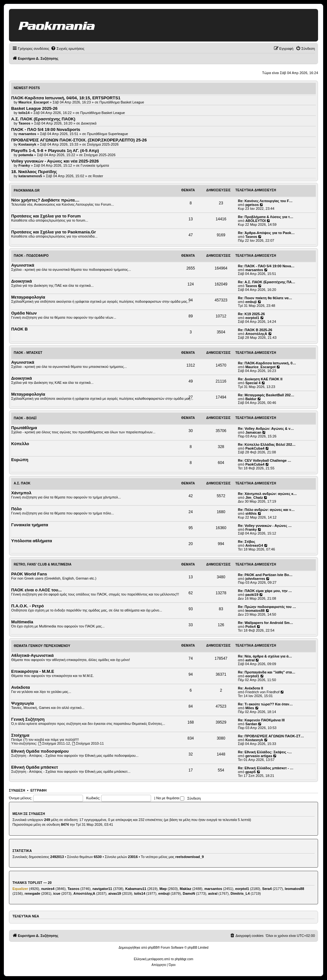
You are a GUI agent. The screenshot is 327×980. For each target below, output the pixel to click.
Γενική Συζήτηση (28, 719)
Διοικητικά (89, 123)
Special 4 (253, 383)
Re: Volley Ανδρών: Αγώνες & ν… (266, 429)
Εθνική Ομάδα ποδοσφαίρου (40, 751)
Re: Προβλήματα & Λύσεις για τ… (266, 217)
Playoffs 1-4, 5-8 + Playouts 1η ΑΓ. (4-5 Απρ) (55, 151)
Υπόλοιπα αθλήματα (32, 541)
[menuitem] (68, 49)
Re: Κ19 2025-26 (251, 314)
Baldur (251, 399)
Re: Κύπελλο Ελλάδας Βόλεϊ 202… (267, 444)
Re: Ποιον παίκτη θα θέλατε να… (265, 298)
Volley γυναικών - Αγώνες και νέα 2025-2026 (55, 161)
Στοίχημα (20, 735)
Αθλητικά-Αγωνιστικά (32, 655)
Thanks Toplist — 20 (32, 883)
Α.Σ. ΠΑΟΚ (22, 483)
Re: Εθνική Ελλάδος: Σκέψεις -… (265, 752)
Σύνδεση (17, 790)
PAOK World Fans (29, 574)
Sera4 (267, 889)
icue (57, 893)
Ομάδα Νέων (24, 313)
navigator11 (102, 889)
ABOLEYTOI (255, 221)
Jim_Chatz (254, 498)
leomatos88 (255, 611)
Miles (250, 708)
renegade (32, 893)
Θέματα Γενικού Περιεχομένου (42, 646)
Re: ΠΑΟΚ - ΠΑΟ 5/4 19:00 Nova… (266, 266)
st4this (251, 513)
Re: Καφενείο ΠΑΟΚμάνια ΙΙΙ (261, 720)
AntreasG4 (254, 545)
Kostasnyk (254, 740)
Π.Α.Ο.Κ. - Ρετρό (27, 606)
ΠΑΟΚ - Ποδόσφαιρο (31, 256)
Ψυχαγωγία (23, 703)
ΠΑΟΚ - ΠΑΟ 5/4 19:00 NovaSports (46, 129)
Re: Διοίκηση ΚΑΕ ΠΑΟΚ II (260, 379)
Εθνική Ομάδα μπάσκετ (35, 767)
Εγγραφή (38, 790)
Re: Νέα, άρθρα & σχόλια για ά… (265, 656)
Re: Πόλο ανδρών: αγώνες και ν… (266, 510)
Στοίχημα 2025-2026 (103, 144)
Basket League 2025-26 (34, 108)
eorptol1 (252, 318)
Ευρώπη (20, 460)
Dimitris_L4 (240, 893)
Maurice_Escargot (260, 367)
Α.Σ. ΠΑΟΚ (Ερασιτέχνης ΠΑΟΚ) (43, 119)
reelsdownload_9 (190, 857)
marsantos (254, 270)
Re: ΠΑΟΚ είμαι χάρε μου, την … (265, 591)
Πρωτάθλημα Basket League (122, 102)
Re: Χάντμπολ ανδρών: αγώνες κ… (267, 494)
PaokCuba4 (255, 448)
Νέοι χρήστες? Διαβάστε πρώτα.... (45, 200)
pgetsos (252, 205)
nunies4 (48, 889)
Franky (251, 529)
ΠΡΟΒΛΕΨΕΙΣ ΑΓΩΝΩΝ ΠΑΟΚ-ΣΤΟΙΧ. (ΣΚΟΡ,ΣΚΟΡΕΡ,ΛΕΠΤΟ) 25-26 (79, 140)
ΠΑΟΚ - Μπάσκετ (28, 353)
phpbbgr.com (184, 959)
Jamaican (253, 432)
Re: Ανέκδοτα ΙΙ (251, 688)
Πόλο (16, 509)
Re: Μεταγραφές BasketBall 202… (266, 395)
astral (250, 660)
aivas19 (115, 893)
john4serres (255, 579)
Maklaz (186, 889)
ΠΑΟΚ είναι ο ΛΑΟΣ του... (36, 590)
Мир (163, 889)
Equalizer (20, 889)
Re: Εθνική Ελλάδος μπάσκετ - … (266, 768)
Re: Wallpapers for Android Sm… (266, 623)
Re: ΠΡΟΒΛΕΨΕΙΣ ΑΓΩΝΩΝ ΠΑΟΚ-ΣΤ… (271, 736)
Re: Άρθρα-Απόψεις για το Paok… (266, 233)
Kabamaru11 (136, 889)
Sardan (251, 724)
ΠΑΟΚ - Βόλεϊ (25, 418)
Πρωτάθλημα (24, 428)
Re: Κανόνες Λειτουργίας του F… (265, 201)
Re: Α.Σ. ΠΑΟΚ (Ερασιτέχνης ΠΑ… (267, 282)
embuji (251, 302)
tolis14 (140, 893)
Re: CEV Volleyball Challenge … (265, 460)
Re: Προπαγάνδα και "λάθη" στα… (267, 672)
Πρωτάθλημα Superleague (107, 134)
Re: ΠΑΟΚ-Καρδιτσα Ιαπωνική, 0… (267, 363)
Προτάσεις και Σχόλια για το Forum (46, 216)
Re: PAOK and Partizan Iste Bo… (265, 575)
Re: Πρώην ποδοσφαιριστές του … (267, 607)
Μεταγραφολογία (28, 297)
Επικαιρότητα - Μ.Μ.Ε (33, 671)
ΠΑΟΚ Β (19, 329)
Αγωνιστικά (23, 265)
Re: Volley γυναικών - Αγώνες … (265, 526)
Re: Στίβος (247, 542)
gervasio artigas (259, 756)
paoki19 (252, 595)
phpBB (153, 948)
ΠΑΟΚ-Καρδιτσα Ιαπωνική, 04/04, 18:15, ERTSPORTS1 (66, 98)
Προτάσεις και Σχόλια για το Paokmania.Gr (53, 232)
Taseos (251, 237)
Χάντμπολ (21, 493)
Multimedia (22, 622)
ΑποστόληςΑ (256, 334)
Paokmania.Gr (27, 190)
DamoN (189, 893)
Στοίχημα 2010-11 (88, 743)
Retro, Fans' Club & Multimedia (43, 564)
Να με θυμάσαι (170, 798)
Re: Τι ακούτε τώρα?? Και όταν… (265, 704)
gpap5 (250, 772)
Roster (98, 176)
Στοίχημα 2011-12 (54, 743)
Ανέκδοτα (21, 687)
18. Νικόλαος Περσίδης (34, 172)
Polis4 (250, 627)
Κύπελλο (20, 444)
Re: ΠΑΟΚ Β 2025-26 (255, 330)
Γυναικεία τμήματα (95, 165)
